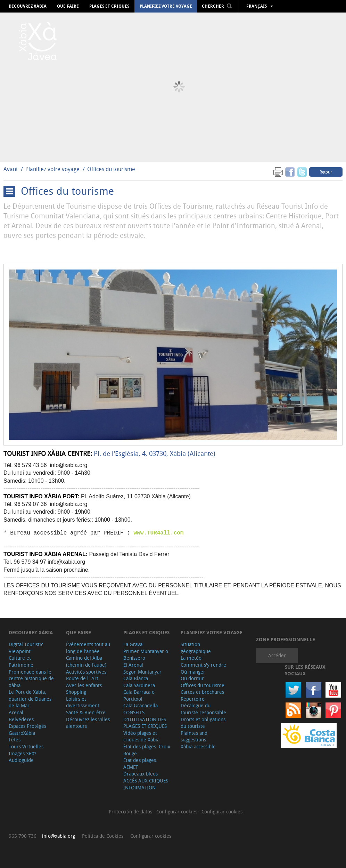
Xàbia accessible (198, 746)
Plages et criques (109, 6)
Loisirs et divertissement (83, 702)
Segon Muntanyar (142, 672)
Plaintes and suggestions (194, 736)
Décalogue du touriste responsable (203, 709)
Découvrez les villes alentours (88, 723)
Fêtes (15, 740)
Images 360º (22, 753)
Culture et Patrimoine (21, 661)
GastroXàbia (22, 733)
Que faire (68, 6)
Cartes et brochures (202, 692)
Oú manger (193, 672)
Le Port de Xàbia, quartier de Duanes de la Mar (30, 699)
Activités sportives (86, 672)
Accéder (277, 655)
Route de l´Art (82, 678)
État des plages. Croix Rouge (147, 750)
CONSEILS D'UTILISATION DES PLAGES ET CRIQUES (145, 719)
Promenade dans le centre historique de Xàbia (31, 678)
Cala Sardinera (139, 685)
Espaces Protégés (27, 726)
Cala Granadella (141, 705)
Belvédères (21, 719)
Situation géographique (196, 648)
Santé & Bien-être (86, 712)
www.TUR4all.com (158, 533)
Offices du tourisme (111, 169)
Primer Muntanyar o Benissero (146, 655)
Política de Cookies (103, 836)
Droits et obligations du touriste (203, 723)
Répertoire (193, 699)
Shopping (76, 692)
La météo (191, 658)
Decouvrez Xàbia (28, 6)
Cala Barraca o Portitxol (139, 695)
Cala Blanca (136, 678)
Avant (11, 169)
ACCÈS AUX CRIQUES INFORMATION (146, 784)
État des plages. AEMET (140, 763)
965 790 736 (23, 836)
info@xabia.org (59, 836)
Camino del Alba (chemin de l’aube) (86, 661)
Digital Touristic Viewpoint (26, 648)
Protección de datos (131, 811)
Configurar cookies (178, 811)
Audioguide (21, 760)
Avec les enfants (84, 685)
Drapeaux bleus (141, 774)
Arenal (16, 712)
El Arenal (133, 665)
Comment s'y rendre (203, 665)
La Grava (133, 644)
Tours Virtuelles (26, 746)
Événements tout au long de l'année (88, 648)
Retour (326, 172)
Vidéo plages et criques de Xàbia (141, 736)
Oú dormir (192, 678)
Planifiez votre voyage (166, 6)
